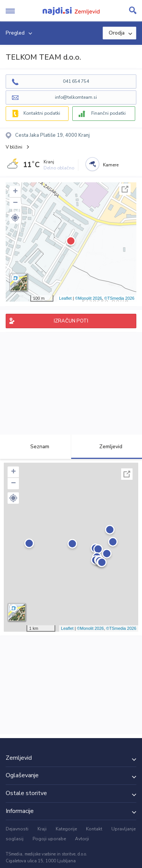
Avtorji (82, 839)
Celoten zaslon (125, 189)
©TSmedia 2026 (119, 298)
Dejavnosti (17, 829)
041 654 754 (76, 81)
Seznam (35, 447)
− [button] (15, 203)
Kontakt (94, 829)
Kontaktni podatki (42, 113)
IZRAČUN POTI (71, 321)
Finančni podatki (108, 113)
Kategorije (66, 829)
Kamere (111, 165)
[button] (15, 218)
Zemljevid (106, 447)
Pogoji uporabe (49, 839)
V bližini (14, 147)
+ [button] (15, 192)
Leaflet (65, 298)
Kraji (42, 829)
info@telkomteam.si (76, 97)
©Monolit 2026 (88, 298)
